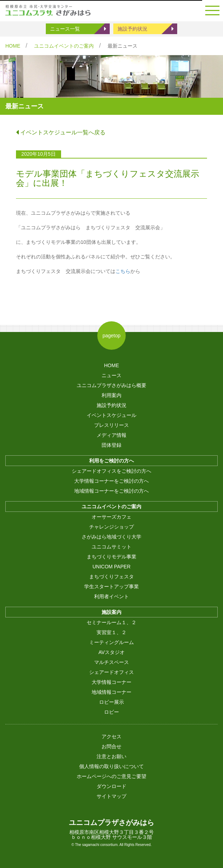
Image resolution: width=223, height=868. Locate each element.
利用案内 (111, 395)
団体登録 (111, 445)
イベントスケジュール (111, 415)
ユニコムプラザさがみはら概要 (111, 385)
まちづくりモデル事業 (111, 557)
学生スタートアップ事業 (111, 586)
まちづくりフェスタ (111, 577)
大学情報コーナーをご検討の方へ (111, 481)
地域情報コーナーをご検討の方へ (111, 491)
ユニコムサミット (111, 547)
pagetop (112, 336)
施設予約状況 (132, 29)
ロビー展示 (111, 702)
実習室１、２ (111, 632)
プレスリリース (111, 425)
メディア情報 (111, 435)
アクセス (111, 736)
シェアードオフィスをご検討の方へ (111, 471)
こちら (123, 271)
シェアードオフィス (111, 672)
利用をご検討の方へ (111, 461)
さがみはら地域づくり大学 (111, 537)
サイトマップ (111, 796)
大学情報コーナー (111, 682)
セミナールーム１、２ (111, 622)
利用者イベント (111, 596)
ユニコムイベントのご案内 (64, 46)
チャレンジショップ (111, 527)
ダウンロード (111, 786)
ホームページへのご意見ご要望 (111, 776)
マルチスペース (111, 662)
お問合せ (111, 746)
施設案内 (111, 612)
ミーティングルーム (111, 642)
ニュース (111, 375)
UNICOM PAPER (111, 567)
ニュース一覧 (65, 29)
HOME (13, 46)
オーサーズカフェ (111, 517)
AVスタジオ (111, 652)
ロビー (111, 712)
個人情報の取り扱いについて (111, 766)
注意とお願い (111, 756)
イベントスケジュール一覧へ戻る (61, 132)
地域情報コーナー (111, 692)
